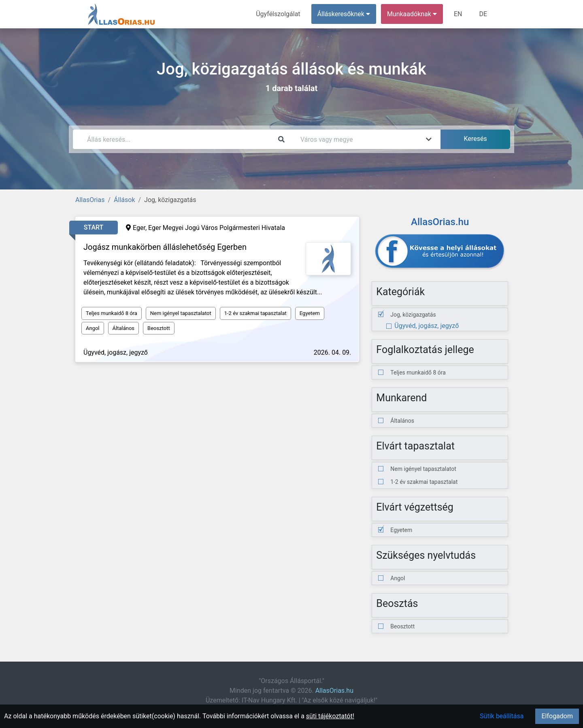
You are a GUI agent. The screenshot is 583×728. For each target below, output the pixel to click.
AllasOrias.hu (334, 691)
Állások (124, 200)
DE (483, 14)
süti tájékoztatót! (330, 716)
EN (458, 14)
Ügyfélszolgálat (278, 14)
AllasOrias (90, 200)
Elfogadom (557, 716)
